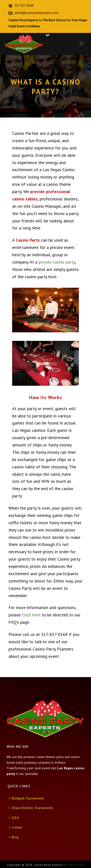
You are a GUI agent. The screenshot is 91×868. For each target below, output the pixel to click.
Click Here (31, 615)
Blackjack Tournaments (26, 798)
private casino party (57, 262)
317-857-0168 (24, 5)
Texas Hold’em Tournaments (31, 808)
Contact (16, 827)
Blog (14, 837)
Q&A (14, 818)
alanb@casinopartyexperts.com (37, 13)
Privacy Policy (75, 865)
